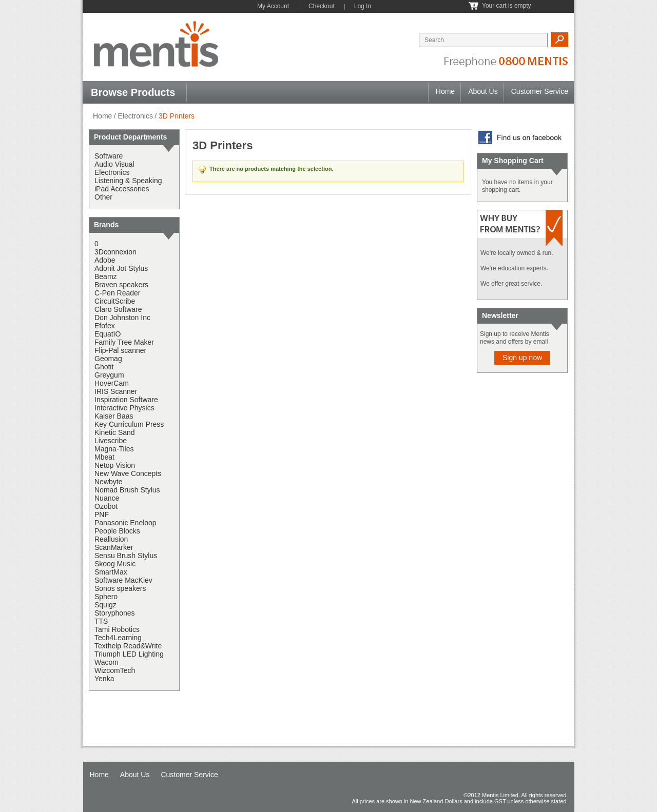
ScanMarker (114, 547)
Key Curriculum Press (129, 424)
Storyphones (115, 613)
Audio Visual (114, 164)
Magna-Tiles (114, 449)
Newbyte (108, 482)
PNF (102, 514)
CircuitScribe (115, 301)
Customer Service (540, 91)
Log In (363, 6)
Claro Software (118, 309)
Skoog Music (115, 564)
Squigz (105, 605)
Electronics (135, 116)
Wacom (107, 662)
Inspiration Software (126, 400)
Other (103, 197)
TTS (101, 621)
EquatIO (108, 334)
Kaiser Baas (114, 416)
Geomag (108, 359)
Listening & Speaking (128, 181)
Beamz (106, 276)
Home (445, 91)
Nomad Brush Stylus (127, 490)
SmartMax (111, 572)
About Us (483, 91)
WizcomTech (115, 670)
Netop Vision (115, 465)
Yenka (104, 679)
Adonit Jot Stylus (121, 268)
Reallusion (111, 539)
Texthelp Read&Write (128, 646)
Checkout (322, 6)
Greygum (109, 375)
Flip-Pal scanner (120, 350)
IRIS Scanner (116, 391)
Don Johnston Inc (122, 318)
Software (109, 156)
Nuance (107, 498)
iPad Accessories (122, 189)
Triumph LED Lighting (129, 654)
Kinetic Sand (115, 432)
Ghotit (104, 367)
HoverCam (112, 383)
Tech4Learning (118, 638)
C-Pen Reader (118, 293)
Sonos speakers (120, 588)
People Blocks (117, 531)
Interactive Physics (124, 408)
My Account (273, 6)
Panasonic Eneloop (125, 523)
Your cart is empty (507, 6)
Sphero (106, 597)
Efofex (105, 326)
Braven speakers (121, 285)
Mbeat (104, 457)
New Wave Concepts (128, 473)
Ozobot (106, 506)
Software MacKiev (123, 580)
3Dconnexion (115, 252)
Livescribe (111, 441)
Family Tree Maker (124, 342)
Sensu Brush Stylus (126, 556)
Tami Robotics (117, 629)
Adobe (105, 260)
